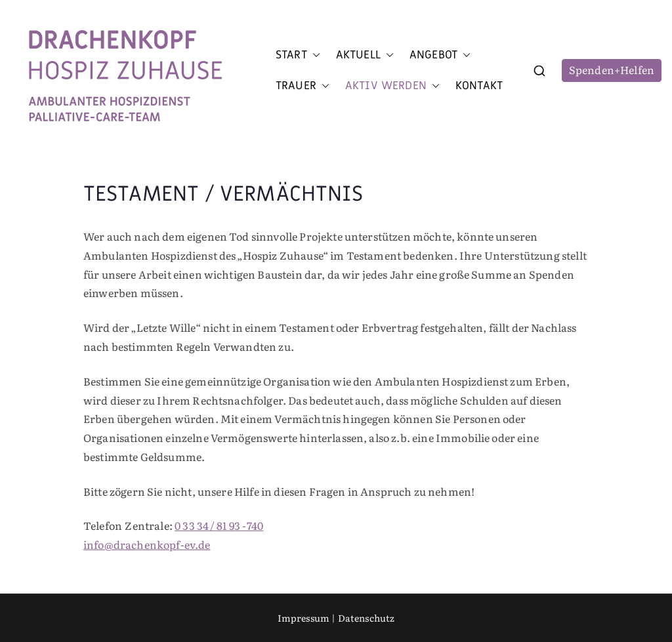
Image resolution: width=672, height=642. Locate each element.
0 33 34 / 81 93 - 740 (219, 525)
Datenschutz (367, 618)
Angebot (440, 55)
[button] (314, 55)
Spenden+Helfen (612, 70)
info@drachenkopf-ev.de (147, 544)
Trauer (303, 86)
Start (298, 55)
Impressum (304, 618)
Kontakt (479, 86)
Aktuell (365, 55)
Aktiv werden (392, 86)
